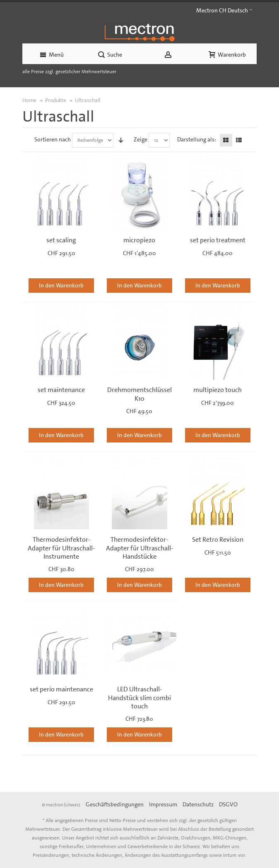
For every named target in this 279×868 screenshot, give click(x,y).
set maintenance (61, 390)
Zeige (141, 139)
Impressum (163, 804)
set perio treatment (218, 240)
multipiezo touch (218, 390)
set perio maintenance (61, 689)
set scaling (61, 240)
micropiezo (139, 240)
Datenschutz (198, 804)
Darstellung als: (197, 139)
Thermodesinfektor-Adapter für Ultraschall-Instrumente (61, 548)
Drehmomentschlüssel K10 (139, 394)
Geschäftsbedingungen (115, 804)
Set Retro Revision (218, 539)
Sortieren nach (53, 139)
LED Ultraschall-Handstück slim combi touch (139, 697)
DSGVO (228, 804)
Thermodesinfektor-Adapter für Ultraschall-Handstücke (139, 548)
